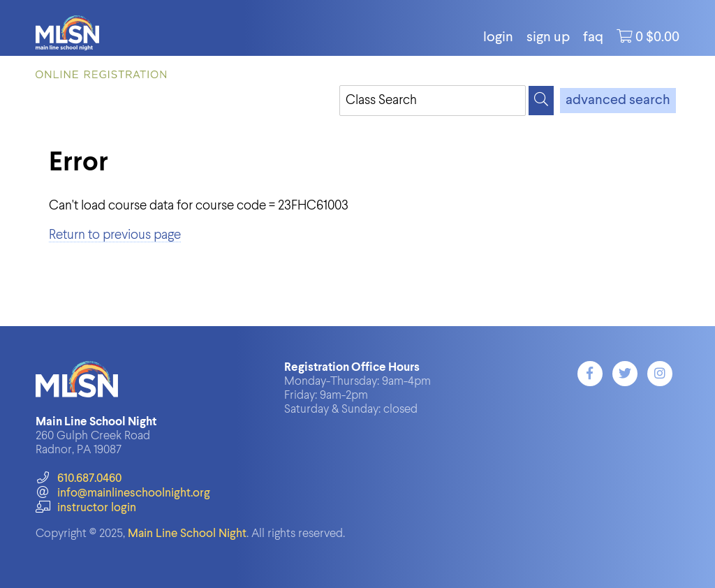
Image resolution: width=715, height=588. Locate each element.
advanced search (618, 101)
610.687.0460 (79, 479)
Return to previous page (115, 235)
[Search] (541, 101)
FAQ (593, 38)
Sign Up (548, 38)
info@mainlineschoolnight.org (123, 493)
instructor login (86, 508)
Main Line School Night (187, 534)
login (498, 38)
